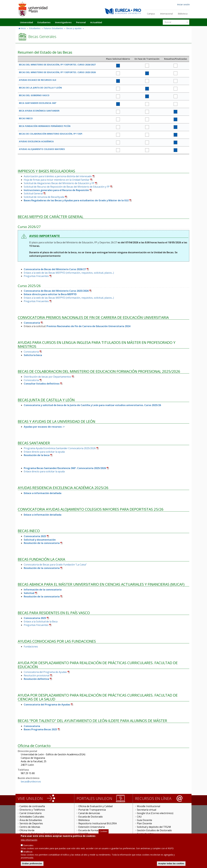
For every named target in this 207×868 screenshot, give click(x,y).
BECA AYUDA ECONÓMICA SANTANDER (39, 111)
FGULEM (83, 834)
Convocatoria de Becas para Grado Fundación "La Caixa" (55, 565)
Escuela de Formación (90, 830)
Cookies (103, 832)
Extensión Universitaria (92, 827)
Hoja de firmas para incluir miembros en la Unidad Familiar (57, 180)
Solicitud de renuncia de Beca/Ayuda (44, 197)
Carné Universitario (31, 813)
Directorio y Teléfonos (32, 810)
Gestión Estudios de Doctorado (154, 830)
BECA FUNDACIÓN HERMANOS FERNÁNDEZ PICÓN (45, 126)
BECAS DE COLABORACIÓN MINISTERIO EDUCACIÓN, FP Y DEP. (51, 134)
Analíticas (28, 852)
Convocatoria (31, 352)
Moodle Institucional (148, 806)
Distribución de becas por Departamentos (47, 377)
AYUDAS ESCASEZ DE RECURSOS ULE (38, 80)
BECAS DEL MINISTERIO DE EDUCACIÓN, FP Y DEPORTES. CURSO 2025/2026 (57, 72)
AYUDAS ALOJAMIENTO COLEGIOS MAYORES (42, 149)
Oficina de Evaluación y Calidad (95, 806)
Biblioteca (183, 14)
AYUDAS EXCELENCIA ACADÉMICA (36, 141)
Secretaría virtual (147, 810)
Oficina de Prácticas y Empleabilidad (39, 834)
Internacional (166, 14)
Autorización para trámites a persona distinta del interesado (58, 176)
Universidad (26, 22)
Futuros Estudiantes (53, 28)
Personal (81, 22)
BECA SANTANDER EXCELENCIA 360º (38, 103)
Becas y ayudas (74, 28)
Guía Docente (144, 820)
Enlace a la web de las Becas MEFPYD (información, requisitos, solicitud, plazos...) (69, 273)
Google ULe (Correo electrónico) (155, 813)
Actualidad (96, 22)
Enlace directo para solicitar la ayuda (44, 452)
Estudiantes (44, 22)
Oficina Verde (27, 830)
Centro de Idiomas (30, 827)
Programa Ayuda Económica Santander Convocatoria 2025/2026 (60, 448)
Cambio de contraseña (32, 806)
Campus (151, 14)
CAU (139, 817)
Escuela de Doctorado (91, 817)
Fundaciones (31, 647)
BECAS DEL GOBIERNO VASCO (34, 95)
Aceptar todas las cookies (171, 864)
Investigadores (63, 22)
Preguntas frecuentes (36, 625)
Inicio (23, 28)
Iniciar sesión (183, 4)
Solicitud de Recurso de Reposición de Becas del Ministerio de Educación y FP (67, 187)
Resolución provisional (37, 675)
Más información (29, 841)
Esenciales (28, 846)
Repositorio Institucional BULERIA (98, 823)
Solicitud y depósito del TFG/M (154, 827)
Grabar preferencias (32, 864)
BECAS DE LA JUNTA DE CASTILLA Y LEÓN (40, 88)
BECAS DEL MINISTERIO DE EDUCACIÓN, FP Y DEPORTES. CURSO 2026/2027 (57, 65)
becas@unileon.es (31, 782)
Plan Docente (144, 823)
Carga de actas (145, 834)
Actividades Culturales (32, 817)
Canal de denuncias (89, 813)
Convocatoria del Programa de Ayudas (45, 672)
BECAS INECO (26, 118)
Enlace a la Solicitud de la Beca (41, 622)
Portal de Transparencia (92, 810)
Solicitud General (33, 193)
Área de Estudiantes (31, 820)
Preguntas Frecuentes (36, 276)
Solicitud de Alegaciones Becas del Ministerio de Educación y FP (59, 183)
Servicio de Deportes (31, 823)
